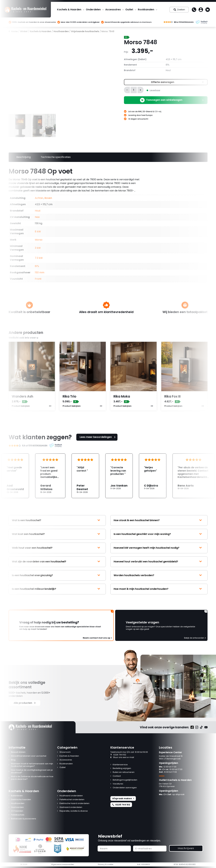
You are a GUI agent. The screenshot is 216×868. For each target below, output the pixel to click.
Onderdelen (93, 10)
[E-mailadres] (150, 849)
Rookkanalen (146, 10)
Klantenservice (120, 765)
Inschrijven (186, 848)
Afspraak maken (123, 798)
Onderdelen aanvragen (125, 788)
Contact (117, 776)
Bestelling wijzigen (122, 768)
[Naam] (114, 849)
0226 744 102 (118, 755)
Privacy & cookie (106, 864)
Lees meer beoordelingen (98, 437)
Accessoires (113, 10)
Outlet (129, 10)
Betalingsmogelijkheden (125, 780)
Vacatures (118, 784)
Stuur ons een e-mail (122, 757)
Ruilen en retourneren (124, 772)
